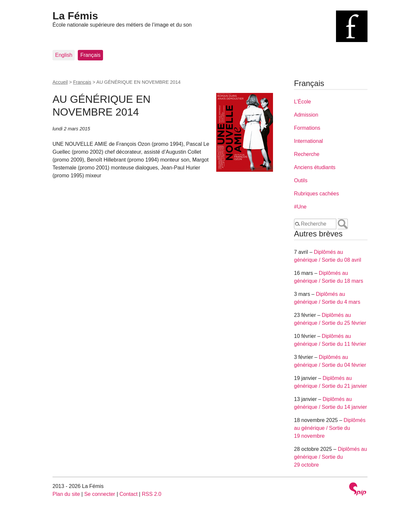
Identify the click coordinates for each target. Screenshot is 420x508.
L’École (303, 102)
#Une (300, 207)
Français (90, 55)
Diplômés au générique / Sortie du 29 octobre (330, 457)
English (64, 55)
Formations (307, 128)
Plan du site (66, 494)
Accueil (60, 82)
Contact (128, 494)
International (308, 141)
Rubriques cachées (316, 194)
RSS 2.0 (152, 494)
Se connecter (100, 494)
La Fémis (75, 16)
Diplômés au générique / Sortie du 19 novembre (330, 428)
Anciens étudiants (315, 167)
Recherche (307, 154)
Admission (306, 115)
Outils (301, 180)
